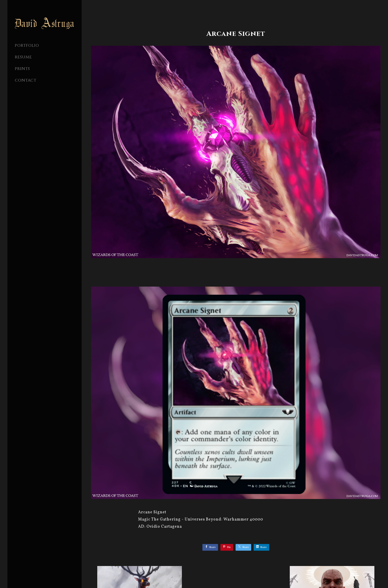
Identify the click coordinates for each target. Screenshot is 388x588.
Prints (22, 69)
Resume (23, 57)
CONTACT (26, 80)
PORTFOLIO (27, 45)
